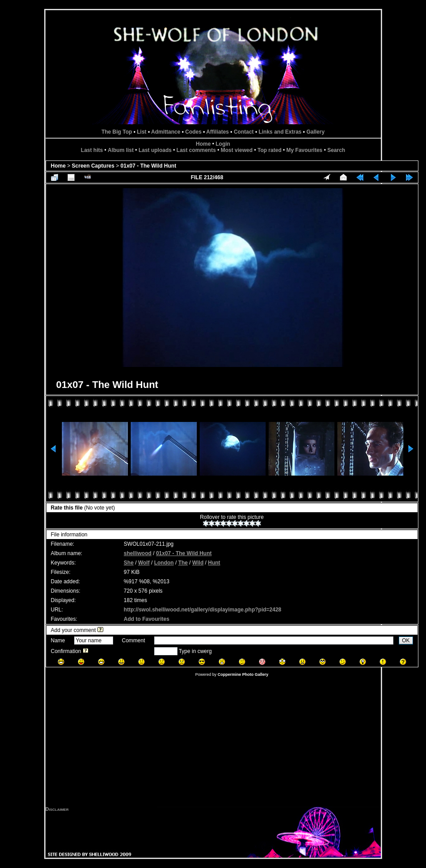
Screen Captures (93, 166)
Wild (198, 563)
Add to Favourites (147, 619)
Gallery (315, 132)
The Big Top (117, 132)
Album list (121, 150)
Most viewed (237, 150)
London (164, 563)
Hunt (214, 563)
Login (223, 144)
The (183, 563)
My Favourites (305, 150)
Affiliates (217, 132)
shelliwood (138, 553)
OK (406, 640)
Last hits (92, 150)
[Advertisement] (213, 744)
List (141, 132)
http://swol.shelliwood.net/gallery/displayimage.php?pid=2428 (202, 610)
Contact (244, 132)
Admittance (166, 132)
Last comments (196, 150)
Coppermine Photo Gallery (243, 674)
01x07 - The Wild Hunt (149, 166)
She (129, 563)
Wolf (144, 563)
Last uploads (155, 150)
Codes (193, 132)
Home (203, 144)
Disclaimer (57, 809)
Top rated (270, 150)
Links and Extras (280, 132)
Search (336, 150)
